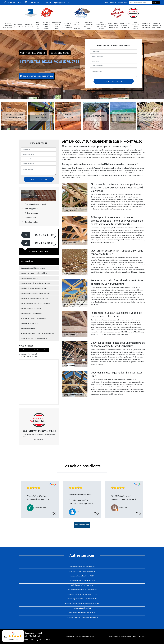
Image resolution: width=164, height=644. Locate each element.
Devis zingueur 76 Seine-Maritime (136, 26)
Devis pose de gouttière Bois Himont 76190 (82, 581)
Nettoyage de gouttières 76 (19, 26)
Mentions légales (139, 636)
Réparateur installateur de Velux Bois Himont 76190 (82, 603)
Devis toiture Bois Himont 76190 (82, 608)
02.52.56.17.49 (12, 2)
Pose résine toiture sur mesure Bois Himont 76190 (82, 617)
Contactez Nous (60, 53)
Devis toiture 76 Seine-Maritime (77, 26)
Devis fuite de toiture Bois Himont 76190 (82, 571)
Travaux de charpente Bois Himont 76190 (82, 613)
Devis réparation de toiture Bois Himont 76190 (82, 590)
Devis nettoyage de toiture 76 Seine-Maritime (113, 26)
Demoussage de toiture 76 (29, 26)
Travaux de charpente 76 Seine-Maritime (157, 26)
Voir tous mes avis (82, 525)
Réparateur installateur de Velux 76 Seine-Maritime (89, 26)
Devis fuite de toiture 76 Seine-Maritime (57, 26)
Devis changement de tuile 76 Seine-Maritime (101, 26)
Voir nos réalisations (33, 53)
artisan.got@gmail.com (58, 2)
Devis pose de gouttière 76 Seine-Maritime (146, 26)
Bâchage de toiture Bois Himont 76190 (82, 576)
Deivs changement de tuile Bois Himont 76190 (82, 599)
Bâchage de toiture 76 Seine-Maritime (47, 26)
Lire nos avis (13, 640)
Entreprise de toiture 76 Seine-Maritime (67, 26)
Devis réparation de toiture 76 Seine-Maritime (125, 26)
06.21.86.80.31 (33, 2)
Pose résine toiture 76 (38, 26)
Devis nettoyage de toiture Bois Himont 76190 (82, 594)
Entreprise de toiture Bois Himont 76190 (82, 567)
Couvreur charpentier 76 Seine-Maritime (8, 26)
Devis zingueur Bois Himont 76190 (82, 585)
